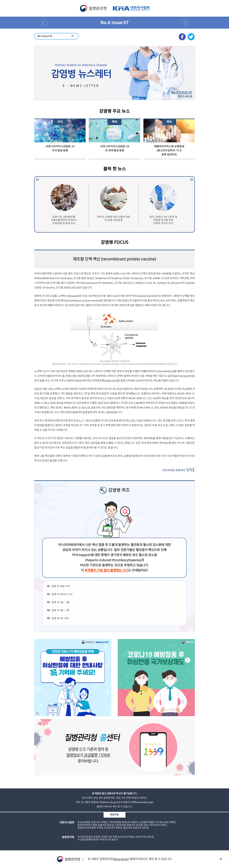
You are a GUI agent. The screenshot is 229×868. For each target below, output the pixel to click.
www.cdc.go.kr (111, 802)
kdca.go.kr (121, 859)
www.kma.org (145, 802)
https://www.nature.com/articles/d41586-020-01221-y (148, 364)
